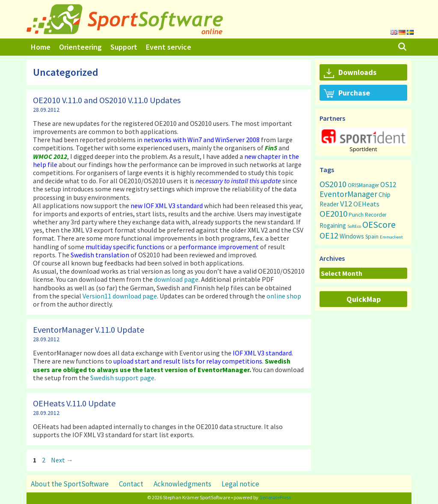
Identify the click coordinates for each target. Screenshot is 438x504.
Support (124, 47)
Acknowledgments (182, 484)
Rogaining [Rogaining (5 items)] (333, 225)
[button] (363, 136)
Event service (169, 47)
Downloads (350, 73)
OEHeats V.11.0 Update (74, 403)
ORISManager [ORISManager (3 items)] (363, 185)
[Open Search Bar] (402, 47)
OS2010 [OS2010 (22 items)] (333, 184)
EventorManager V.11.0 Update (89, 330)
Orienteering (80, 47)
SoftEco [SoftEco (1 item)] (354, 226)
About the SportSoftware (70, 484)
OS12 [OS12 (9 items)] (388, 185)
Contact (131, 484)
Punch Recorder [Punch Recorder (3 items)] (367, 215)
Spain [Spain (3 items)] (372, 237)
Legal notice (240, 484)
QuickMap (364, 299)
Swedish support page (122, 378)
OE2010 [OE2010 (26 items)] (333, 214)
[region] (363, 140)
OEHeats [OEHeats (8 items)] (366, 204)
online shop (284, 296)
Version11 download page (120, 296)
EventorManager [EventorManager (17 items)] (348, 194)
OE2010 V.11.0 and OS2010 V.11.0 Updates (107, 100)
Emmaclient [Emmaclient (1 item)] (391, 237)
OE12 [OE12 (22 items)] (329, 235)
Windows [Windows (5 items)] (352, 236)
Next (62, 460)
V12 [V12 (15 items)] (346, 204)
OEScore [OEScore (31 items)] (379, 225)
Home (41, 47)
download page (176, 279)
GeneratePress (275, 497)
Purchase (347, 93)
